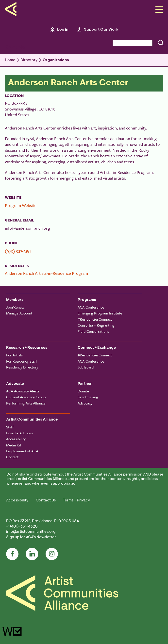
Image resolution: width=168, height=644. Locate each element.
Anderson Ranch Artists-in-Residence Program (46, 273)
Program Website (21, 205)
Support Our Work (101, 30)
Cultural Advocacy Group (26, 397)
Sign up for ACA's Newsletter (31, 537)
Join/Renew (15, 307)
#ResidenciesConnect (95, 319)
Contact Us (46, 500)
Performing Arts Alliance (26, 403)
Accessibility (16, 439)
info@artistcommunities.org (31, 532)
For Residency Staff (22, 361)
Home (10, 60)
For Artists (14, 355)
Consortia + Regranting (96, 325)
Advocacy (85, 403)
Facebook (12, 554)
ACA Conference (91, 307)
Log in (63, 30)
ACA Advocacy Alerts (23, 391)
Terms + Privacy (76, 500)
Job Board (86, 367)
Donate (83, 391)
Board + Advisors (19, 433)
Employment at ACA (22, 451)
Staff (10, 427)
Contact (12, 457)
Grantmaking (88, 397)
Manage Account (19, 313)
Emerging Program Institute (100, 313)
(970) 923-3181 (18, 251)
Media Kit (14, 445)
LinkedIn (32, 554)
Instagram (52, 554)
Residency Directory (22, 367)
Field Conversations (93, 331)
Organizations (56, 60)
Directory (29, 60)
